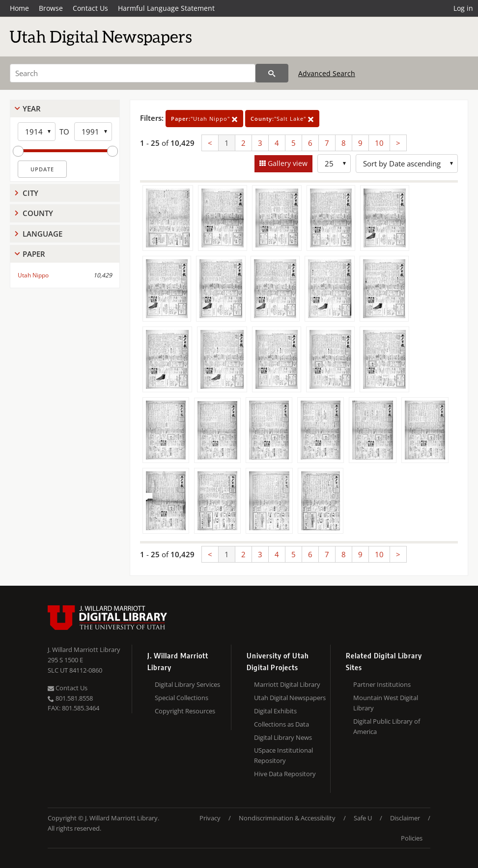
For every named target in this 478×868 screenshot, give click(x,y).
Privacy (210, 818)
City (30, 193)
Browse (51, 8)
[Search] (133, 73)
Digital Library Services (187, 684)
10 (379, 143)
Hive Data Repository (285, 774)
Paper (34, 254)
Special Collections (182, 698)
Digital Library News (283, 737)
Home (19, 8)
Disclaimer (405, 818)
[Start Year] (37, 132)
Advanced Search (327, 73)
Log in (463, 8)
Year (32, 108)
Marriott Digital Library (287, 684)
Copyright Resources (185, 711)
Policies (412, 838)
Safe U (363, 818)
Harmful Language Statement (166, 8)
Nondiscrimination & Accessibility (287, 818)
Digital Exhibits (275, 711)
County (38, 213)
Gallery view (287, 163)
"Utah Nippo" (204, 119)
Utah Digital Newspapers (290, 698)
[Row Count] (334, 163)
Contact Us (90, 8)
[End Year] (93, 132)
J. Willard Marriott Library (84, 650)
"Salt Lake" (282, 119)
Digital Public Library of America (387, 726)
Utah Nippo (33, 275)
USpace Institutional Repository (283, 755)
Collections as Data (281, 724)
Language (42, 234)
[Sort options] (407, 163)
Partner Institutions (382, 684)
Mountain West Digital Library (386, 703)
